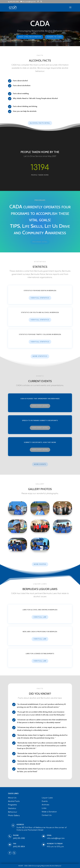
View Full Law (40, 617)
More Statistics (40, 356)
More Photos (40, 564)
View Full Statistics (40, 298)
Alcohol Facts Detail (40, 123)
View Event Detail (40, 406)
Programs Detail (40, 242)
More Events (40, 464)
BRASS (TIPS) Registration (30, 37)
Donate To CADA (54, 37)
